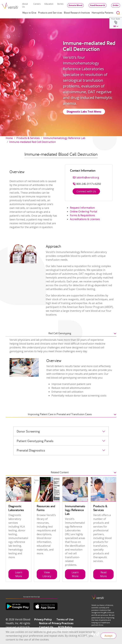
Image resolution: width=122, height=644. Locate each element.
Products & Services (28, 138)
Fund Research (98, 5)
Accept (108, 636)
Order (116, 5)
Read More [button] (103, 574)
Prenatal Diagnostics (31, 450)
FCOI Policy (65, 627)
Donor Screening (28, 431)
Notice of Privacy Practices (56, 623)
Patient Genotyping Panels (35, 441)
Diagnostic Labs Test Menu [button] (84, 112)
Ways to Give (29, 13)
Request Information (82, 208)
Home (9, 138)
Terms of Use (65, 619)
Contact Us (46, 627)
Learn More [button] (19, 574)
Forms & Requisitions (82, 215)
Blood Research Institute (77, 13)
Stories (60, 4)
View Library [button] (47, 574)
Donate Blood (75, 5)
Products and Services (50, 13)
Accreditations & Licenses (85, 219)
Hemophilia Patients (102, 13)
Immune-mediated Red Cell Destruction (32, 142)
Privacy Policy (43, 619)
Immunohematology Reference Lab (64, 138)
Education (49, 4)
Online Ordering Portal (83, 211)
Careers (37, 4)
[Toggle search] (118, 13)
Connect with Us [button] (86, 191)
